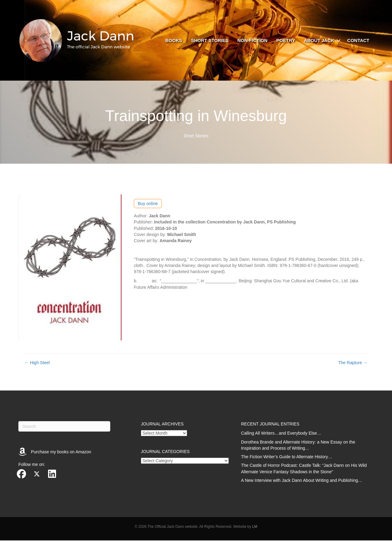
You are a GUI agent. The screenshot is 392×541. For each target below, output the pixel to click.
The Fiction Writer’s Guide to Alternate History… (287, 457)
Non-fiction (252, 41)
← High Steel (37, 364)
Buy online (148, 204)
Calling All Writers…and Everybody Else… (281, 434)
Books (174, 41)
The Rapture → (353, 364)
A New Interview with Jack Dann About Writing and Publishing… (302, 481)
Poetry (286, 41)
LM (255, 528)
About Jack (319, 41)
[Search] (64, 427)
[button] (338, 41)
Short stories (210, 41)
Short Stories (196, 137)
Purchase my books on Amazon (61, 452)
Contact (358, 41)
